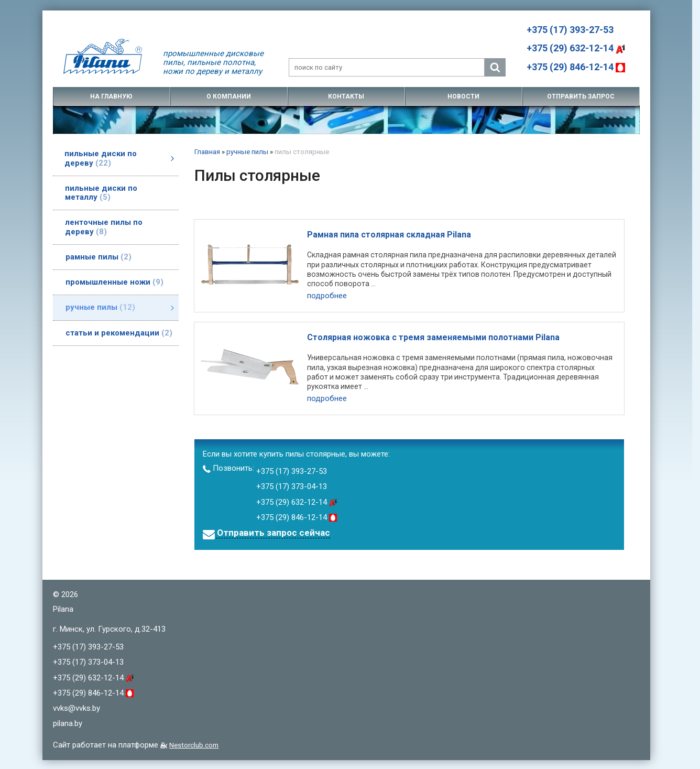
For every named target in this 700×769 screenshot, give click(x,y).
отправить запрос (581, 96)
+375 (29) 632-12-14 (576, 48)
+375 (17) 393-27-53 (570, 30)
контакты (346, 96)
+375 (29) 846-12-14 (576, 67)
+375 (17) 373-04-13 (292, 485)
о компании (229, 96)
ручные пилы (247, 152)
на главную (111, 96)
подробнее (327, 296)
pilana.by (68, 722)
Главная (207, 152)
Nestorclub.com (194, 743)
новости (463, 96)
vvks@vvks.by (76, 707)
